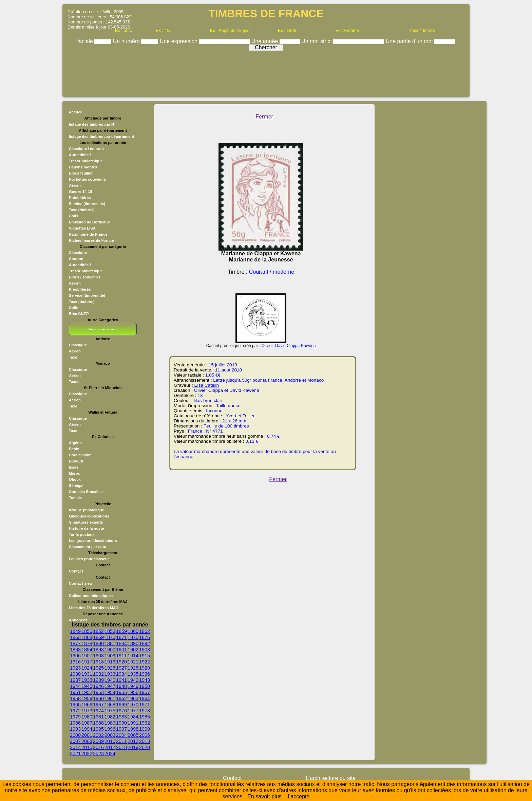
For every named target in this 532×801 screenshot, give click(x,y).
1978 (145, 711)
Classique (78, 253)
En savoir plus (264, 796)
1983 (121, 717)
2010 (110, 741)
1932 (98, 674)
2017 (110, 747)
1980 (87, 717)
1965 (75, 705)
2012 (133, 741)
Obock (75, 479)
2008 (87, 741)
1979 (75, 717)
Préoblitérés (80, 198)
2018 (121, 747)
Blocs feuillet (81, 173)
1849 (75, 631)
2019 (133, 747)
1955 (121, 692)
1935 (133, 674)
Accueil (76, 112)
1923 (75, 668)
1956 (133, 692)
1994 (87, 729)
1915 (145, 656)
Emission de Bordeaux (89, 222)
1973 (87, 711)
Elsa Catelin (206, 385)
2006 (145, 735)
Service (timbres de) (87, 204)
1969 (121, 705)
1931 (87, 674)
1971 (145, 705)
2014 (75, 747)
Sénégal (76, 486)
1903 (145, 650)
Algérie (75, 443)
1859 (121, 631)
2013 (145, 741)
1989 (110, 723)
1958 (75, 698)
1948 (121, 686)
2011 (121, 741)
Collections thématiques (91, 596)
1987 (87, 723)
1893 (75, 650)
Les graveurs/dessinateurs (93, 541)
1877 (75, 643)
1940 (110, 680)
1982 (110, 717)
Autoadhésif (80, 155)
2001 (87, 735)
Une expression (179, 41)
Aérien (75, 185)
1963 (133, 698)
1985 (145, 717)
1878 (87, 643)
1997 (121, 729)
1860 (133, 631)
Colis (73, 216)
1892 (145, 643)
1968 (110, 705)
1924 (87, 668)
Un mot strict (317, 41)
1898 (98, 650)
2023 (98, 753)
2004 (121, 735)
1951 (75, 692)
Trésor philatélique (86, 161)
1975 (110, 711)
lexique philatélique (87, 510)
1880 (98, 643)
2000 (75, 735)
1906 (75, 656)
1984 (133, 717)
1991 (133, 723)
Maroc (74, 473)
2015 (87, 747)
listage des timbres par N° (92, 124)
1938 (87, 680)
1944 (75, 686)
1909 (110, 656)
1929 (145, 668)
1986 (75, 723)
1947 (110, 686)
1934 (121, 674)
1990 (121, 723)
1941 (121, 680)
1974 (98, 711)
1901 (121, 650)
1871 (121, 637)
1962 (121, 698)
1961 (110, 698)
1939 (98, 680)
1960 (98, 698)
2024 (110, 753)
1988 (98, 723)
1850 (87, 631)
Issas (74, 467)
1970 (133, 705)
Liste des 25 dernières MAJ (93, 608)
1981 (98, 717)
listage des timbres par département (101, 136)
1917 (87, 662)
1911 (121, 656)
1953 (98, 692)
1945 (87, 686)
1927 (121, 668)
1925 (98, 668)
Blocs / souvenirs (85, 277)
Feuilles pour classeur (89, 559)
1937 (75, 680)
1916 (75, 662)
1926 (110, 668)
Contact (76, 571)
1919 (110, 662)
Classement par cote (87, 547)
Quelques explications (89, 516)
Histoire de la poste (86, 528)
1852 (98, 631)
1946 (98, 686)
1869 (98, 637)
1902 (133, 650)
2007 (75, 741)
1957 (145, 692)
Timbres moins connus (103, 329)
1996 (110, 729)
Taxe (73, 357)
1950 (145, 686)
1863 (75, 637)
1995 (98, 729)
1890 (133, 643)
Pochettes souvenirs (87, 179)
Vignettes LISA (82, 228)
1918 (98, 662)
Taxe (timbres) (82, 210)
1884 (121, 643)
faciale (86, 41)
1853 (110, 631)
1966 (87, 705)
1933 (110, 674)
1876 (145, 637)
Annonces (78, 620)
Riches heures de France (91, 240)
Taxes (74, 382)
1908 (98, 656)
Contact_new (81, 583)
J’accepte (298, 796)
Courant (76, 259)
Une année (265, 41)
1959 (87, 698)
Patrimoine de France (88, 234)
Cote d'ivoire (80, 455)
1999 (145, 729)
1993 (75, 729)
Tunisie (75, 498)
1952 (87, 692)
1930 (75, 674)
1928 (133, 668)
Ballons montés (83, 167)
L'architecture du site (331, 778)
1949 (133, 686)
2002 (98, 735)
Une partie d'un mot (410, 41)
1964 (145, 698)
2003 (110, 735)
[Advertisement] (266, 72)
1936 (145, 674)
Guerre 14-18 (80, 192)
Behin (74, 449)
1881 (110, 643)
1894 (87, 650)
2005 (133, 735)
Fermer (264, 117)
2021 (75, 753)
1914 (133, 656)
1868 (87, 637)
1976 (121, 711)
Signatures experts (86, 522)
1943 (145, 680)
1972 (75, 711)
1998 (133, 729)
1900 (110, 650)
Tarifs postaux (82, 534)
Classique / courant (86, 149)
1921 (133, 662)
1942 (133, 680)
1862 (145, 631)
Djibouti (76, 461)
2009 (98, 741)
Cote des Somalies (86, 492)
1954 (110, 692)
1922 (145, 662)
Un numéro (127, 41)
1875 (133, 637)
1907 (87, 656)
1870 (110, 637)
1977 (133, 711)
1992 (145, 723)
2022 (87, 753)
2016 (98, 747)
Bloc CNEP (79, 314)
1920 (121, 662)
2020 (145, 747)
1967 (98, 705)
